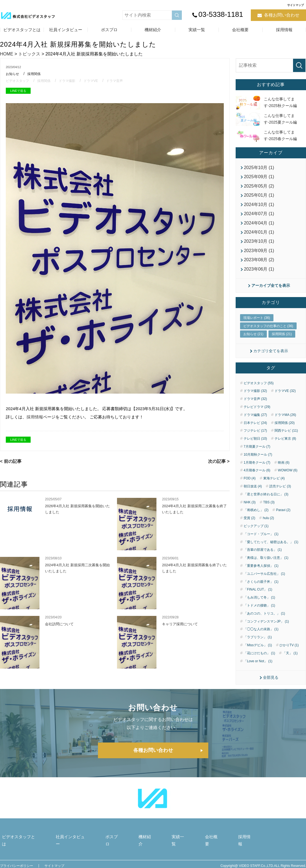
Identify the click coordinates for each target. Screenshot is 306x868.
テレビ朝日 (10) (255, 444)
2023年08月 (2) (259, 264)
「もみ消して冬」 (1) (259, 603)
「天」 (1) (290, 658)
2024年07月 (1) (259, 216)
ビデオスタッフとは (22, 30)
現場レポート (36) (257, 323)
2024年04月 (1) (259, 225)
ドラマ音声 (121, 81)
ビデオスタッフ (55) (259, 388)
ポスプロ (109, 30)
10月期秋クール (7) (258, 460)
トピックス (29, 54)
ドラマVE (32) (285, 396)
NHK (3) (250, 507)
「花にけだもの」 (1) (259, 658)
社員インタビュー (66, 30)
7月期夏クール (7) (257, 452)
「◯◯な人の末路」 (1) (261, 634)
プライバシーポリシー (17, 862)
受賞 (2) (249, 523)
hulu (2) (268, 523)
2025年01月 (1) (259, 197)
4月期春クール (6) (257, 476)
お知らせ (13, 74)
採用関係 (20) (285, 428)
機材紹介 (153, 30)
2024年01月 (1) (259, 235)
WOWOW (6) (288, 476)
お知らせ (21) (253, 339)
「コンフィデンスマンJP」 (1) (266, 626)
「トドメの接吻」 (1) (259, 611)
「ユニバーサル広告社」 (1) (264, 579)
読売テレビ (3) (280, 492)
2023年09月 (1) (259, 254)
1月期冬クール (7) (257, 468)
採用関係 (36, 74)
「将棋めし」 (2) (256, 515)
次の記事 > (219, 461)
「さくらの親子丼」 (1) (261, 587)
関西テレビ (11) (286, 436)
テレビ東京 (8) (285, 444)
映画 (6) (284, 468)
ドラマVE (96, 81)
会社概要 (240, 30)
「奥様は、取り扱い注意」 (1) (266, 563)
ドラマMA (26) (285, 420)
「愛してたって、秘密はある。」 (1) (271, 547)
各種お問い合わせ (282, 15)
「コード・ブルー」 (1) (261, 539)
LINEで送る (18, 91)
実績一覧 (197, 30)
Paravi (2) (283, 515)
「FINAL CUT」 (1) (258, 595)
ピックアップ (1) (256, 531)
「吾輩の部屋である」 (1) (263, 555)
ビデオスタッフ (18, 81)
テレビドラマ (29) (257, 412)
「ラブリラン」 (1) (258, 642)
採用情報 (284, 30)
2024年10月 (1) (259, 206)
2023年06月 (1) (259, 273)
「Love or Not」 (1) (258, 666)
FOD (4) (250, 484)
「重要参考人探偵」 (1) (261, 571)
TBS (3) (269, 507)
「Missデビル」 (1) (258, 650)
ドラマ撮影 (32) (255, 396)
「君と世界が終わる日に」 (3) (266, 499)
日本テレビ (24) (255, 428)
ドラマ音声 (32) (255, 404)
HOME (7, 54)
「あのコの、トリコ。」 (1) (264, 618)
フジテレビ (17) (255, 436)
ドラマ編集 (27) (255, 420)
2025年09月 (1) (259, 177)
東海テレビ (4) (274, 484)
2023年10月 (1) (259, 244)
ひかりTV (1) (289, 650)
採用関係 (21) (282, 339)
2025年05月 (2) (259, 187)
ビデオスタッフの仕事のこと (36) (268, 331)
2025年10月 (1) (259, 168)
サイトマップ (296, 5)
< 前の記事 (11, 461)
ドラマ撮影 (71, 81)
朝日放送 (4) (253, 492)
